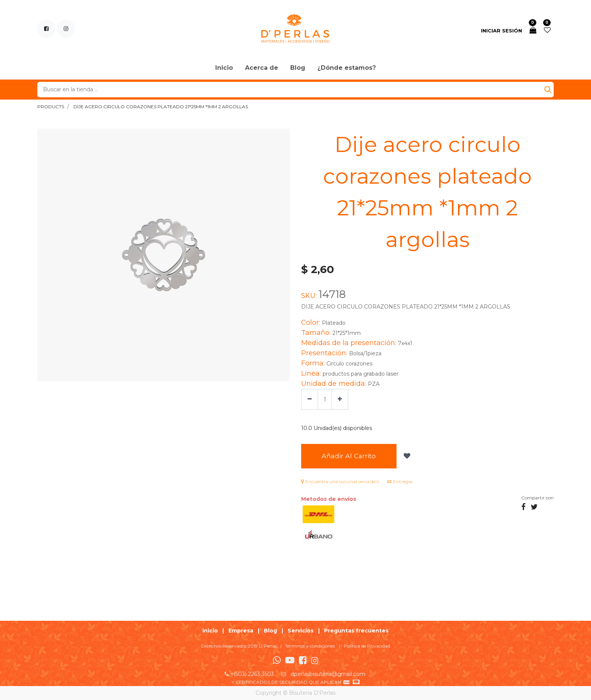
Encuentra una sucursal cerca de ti (340, 481)
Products (51, 107)
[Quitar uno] (310, 399)
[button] (407, 456)
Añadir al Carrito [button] (349, 456)
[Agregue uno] (340, 399)
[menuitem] (224, 68)
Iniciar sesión (501, 31)
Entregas (400, 481)
